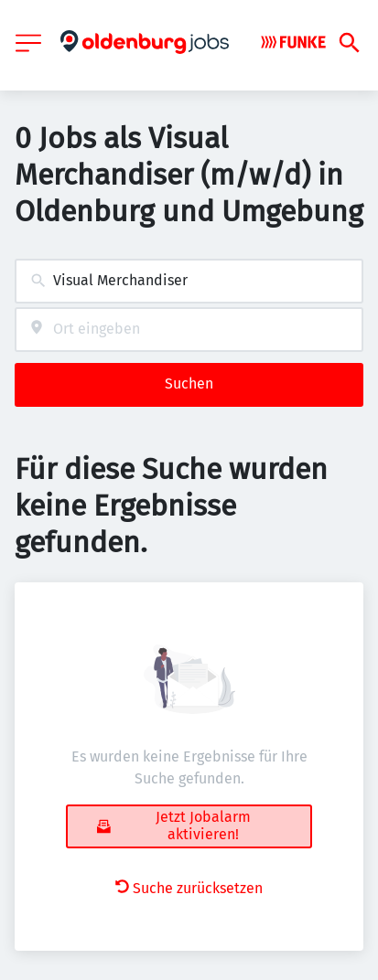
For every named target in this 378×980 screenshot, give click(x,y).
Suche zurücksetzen (189, 888)
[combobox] (189, 281)
